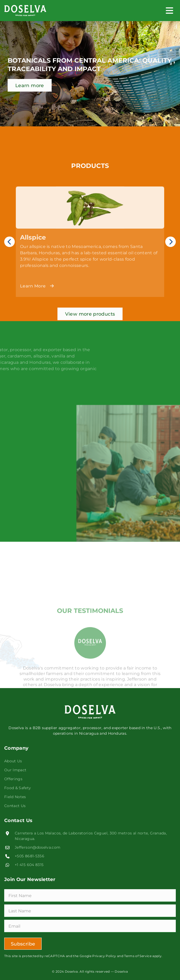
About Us (13, 761)
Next (171, 262)
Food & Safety (18, 788)
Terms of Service (137, 956)
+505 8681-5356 (30, 856)
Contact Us (15, 806)
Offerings (13, 779)
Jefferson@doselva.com (38, 847)
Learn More (37, 306)
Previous (9, 262)
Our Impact (15, 770)
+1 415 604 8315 (29, 865)
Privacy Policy (104, 956)
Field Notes (15, 797)
